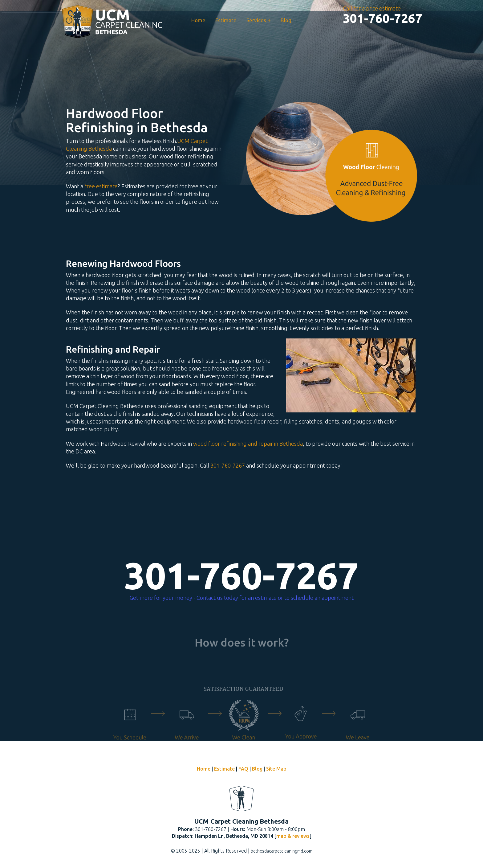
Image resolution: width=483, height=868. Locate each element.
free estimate (101, 186)
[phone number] (383, 18)
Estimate (226, 20)
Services (259, 20)
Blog (286, 20)
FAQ (243, 769)
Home (198, 20)
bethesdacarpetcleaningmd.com (282, 851)
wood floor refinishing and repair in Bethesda (248, 444)
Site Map (276, 769)
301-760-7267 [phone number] (241, 575)
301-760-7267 (228, 465)
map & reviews (293, 836)
